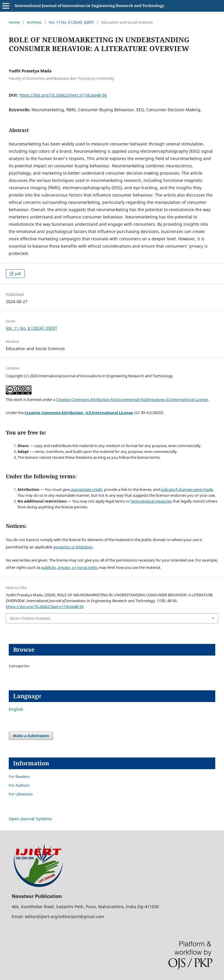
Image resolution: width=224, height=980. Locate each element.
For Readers (19, 776)
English (16, 709)
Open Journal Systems (30, 819)
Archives (34, 22)
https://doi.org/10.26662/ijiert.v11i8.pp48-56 (63, 95)
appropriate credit (86, 489)
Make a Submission (31, 736)
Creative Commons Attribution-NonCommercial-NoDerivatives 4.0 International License (132, 399)
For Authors (19, 785)
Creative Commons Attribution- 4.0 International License (79, 413)
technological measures (151, 501)
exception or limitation (73, 547)
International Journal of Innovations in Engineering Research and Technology (90, 6)
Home (14, 22)
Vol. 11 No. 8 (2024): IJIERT (71, 22)
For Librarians (21, 794)
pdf (17, 274)
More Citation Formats (30, 618)
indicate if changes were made (187, 489)
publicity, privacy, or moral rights (70, 567)
